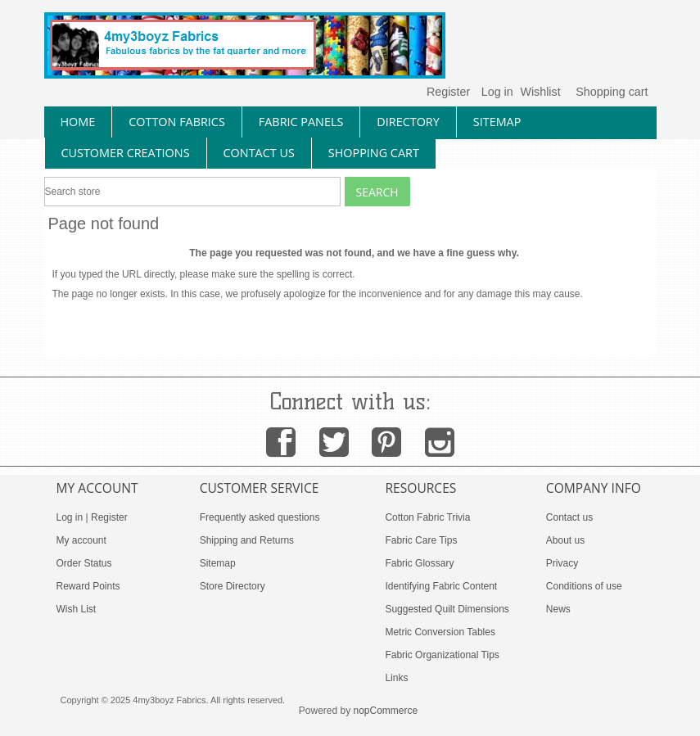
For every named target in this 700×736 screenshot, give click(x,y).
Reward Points (88, 586)
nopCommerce (386, 711)
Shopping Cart (374, 153)
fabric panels (301, 122)
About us (565, 540)
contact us (259, 153)
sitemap (497, 122)
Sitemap (218, 563)
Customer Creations (126, 153)
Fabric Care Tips (421, 540)
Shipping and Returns (247, 540)
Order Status (84, 563)
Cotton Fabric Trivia (427, 517)
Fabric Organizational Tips (442, 655)
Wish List (77, 609)
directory (408, 122)
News (558, 609)
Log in (497, 92)
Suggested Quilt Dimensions (447, 609)
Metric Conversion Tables (440, 632)
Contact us (569, 517)
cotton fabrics (177, 122)
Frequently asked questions (260, 517)
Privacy (562, 563)
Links (396, 678)
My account (81, 540)
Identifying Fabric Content (441, 586)
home (78, 122)
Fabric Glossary (419, 563)
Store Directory (233, 586)
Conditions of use (584, 586)
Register (448, 92)
